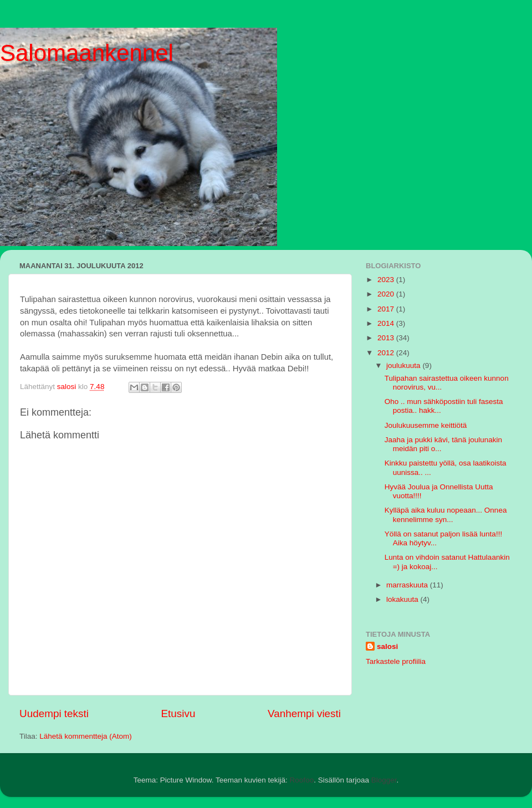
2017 (387, 309)
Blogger (384, 780)
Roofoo (302, 780)
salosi (387, 646)
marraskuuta (408, 585)
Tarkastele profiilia (396, 661)
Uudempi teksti (54, 714)
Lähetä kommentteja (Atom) (86, 736)
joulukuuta (404, 365)
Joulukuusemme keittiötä (426, 425)
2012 (387, 353)
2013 (387, 338)
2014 (387, 323)
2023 (387, 280)
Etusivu (178, 714)
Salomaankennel (87, 53)
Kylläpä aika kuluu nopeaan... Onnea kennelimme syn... (446, 515)
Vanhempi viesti (304, 714)
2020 (387, 294)
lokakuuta (403, 599)
